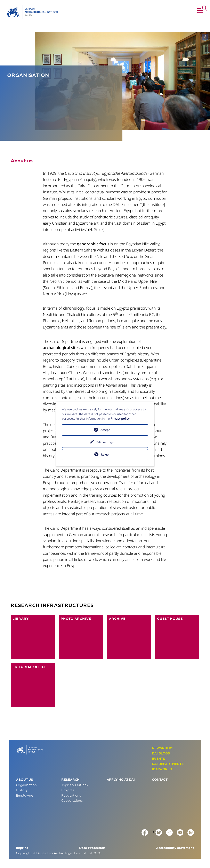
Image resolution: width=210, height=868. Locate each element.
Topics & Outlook (75, 785)
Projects (68, 790)
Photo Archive (76, 619)
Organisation (26, 785)
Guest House (170, 619)
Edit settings (105, 442)
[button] (192, 12)
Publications (71, 795)
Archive (117, 619)
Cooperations (72, 800)
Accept (105, 430)
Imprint (22, 848)
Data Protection (92, 848)
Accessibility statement (175, 848)
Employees (25, 795)
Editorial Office (30, 667)
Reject (105, 454)
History (22, 790)
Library (21, 619)
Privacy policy (120, 418)
